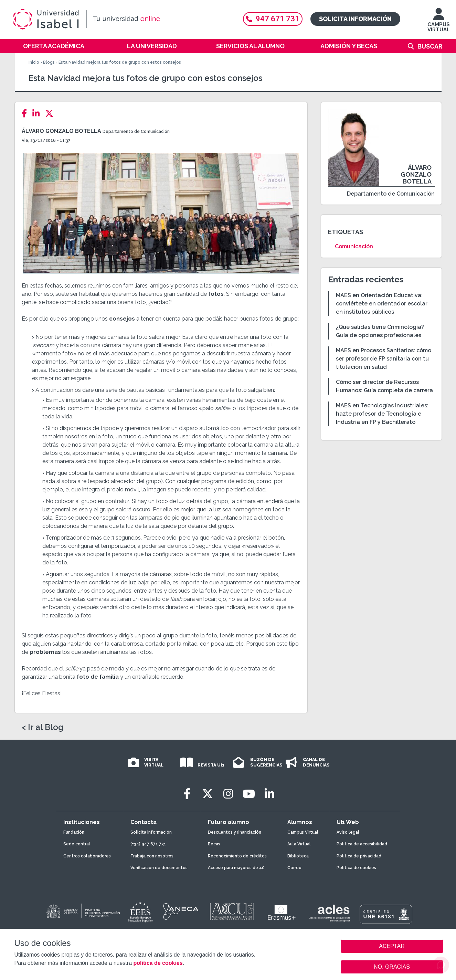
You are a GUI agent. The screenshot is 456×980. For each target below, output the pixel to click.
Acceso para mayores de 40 (236, 868)
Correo (294, 868)
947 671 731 (273, 19)
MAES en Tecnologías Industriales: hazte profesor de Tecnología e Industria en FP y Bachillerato (382, 414)
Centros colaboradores (87, 856)
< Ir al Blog (43, 727)
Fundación (74, 832)
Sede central (77, 844)
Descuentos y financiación (235, 832)
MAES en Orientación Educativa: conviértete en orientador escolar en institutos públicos (382, 304)
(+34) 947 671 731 (148, 844)
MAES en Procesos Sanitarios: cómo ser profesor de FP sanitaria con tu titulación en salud (384, 359)
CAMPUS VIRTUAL (439, 23)
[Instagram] (228, 794)
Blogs (49, 62)
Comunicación (354, 246)
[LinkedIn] (38, 113)
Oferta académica (54, 46)
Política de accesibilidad (362, 844)
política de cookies (158, 963)
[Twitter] (51, 113)
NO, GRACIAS (392, 967)
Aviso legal (348, 832)
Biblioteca (298, 856)
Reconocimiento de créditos (237, 856)
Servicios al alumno (250, 46)
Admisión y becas (349, 46)
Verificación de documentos (159, 868)
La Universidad (152, 46)
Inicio (34, 62)
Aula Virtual (299, 844)
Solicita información (355, 19)
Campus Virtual (303, 832)
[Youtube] (249, 794)
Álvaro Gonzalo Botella (61, 131)
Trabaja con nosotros (152, 856)
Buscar (430, 46)
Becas (214, 844)
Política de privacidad (359, 856)
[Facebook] (26, 113)
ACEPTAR (392, 946)
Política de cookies (356, 868)
